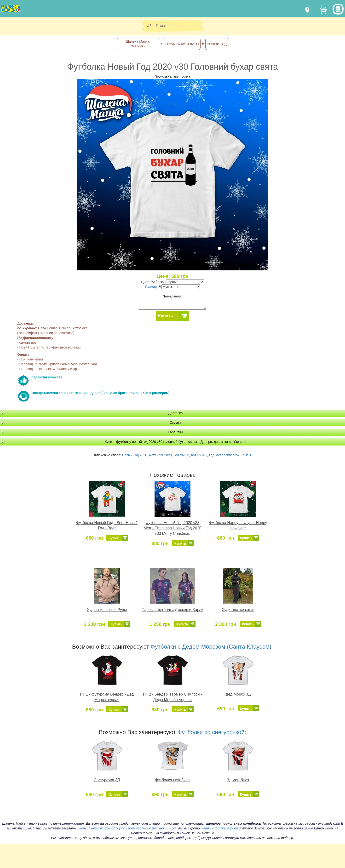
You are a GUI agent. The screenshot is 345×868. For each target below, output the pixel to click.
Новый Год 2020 (135, 455)
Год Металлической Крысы (230, 455)
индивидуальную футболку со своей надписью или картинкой (126, 828)
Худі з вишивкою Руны (107, 610)
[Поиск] (180, 26)
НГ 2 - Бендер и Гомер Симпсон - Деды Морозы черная (173, 697)
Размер (153, 287)
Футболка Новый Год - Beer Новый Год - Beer (107, 525)
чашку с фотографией (220, 828)
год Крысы (199, 455)
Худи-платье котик (238, 610)
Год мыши (181, 455)
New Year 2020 (160, 455)
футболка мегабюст (173, 780)
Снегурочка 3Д (107, 780)
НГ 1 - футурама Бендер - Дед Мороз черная (107, 697)
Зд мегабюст (238, 780)
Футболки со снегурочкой (211, 732)
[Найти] (149, 26)
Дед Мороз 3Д (238, 694)
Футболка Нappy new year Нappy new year (238, 525)
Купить (166, 316)
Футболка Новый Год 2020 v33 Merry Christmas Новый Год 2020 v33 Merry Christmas (172, 528)
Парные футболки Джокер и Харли (172, 610)
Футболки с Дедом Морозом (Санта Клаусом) (211, 647)
